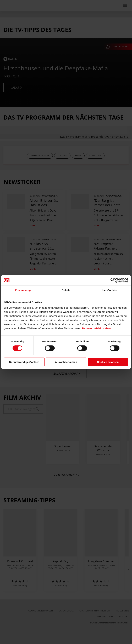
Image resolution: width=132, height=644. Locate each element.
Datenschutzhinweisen (97, 328)
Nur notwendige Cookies (24, 362)
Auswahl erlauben (66, 362)
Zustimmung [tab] (23, 290)
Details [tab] (66, 290)
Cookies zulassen (108, 362)
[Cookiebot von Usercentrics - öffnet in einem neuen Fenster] (113, 280)
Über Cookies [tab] (109, 290)
